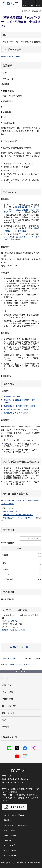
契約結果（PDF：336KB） (11, 57)
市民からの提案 (10, 835)
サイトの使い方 (10, 855)
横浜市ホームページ (11, 511)
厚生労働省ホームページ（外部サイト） (19, 518)
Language (8, 840)
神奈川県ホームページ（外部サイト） (18, 515)
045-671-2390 (13, 621)
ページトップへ (21, 671)
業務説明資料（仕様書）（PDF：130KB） (20, 406)
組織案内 (8, 820)
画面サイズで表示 (34, 538)
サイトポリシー (10, 850)
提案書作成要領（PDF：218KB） (16, 409)
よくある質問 (9, 830)
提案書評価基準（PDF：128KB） (16, 413)
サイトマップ (9, 845)
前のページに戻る (9, 659)
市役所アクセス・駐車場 (14, 815)
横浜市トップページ (16, 665)
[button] (25, 3)
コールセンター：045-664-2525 (17, 825)
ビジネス (29, 665)
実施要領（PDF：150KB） (13, 397)
